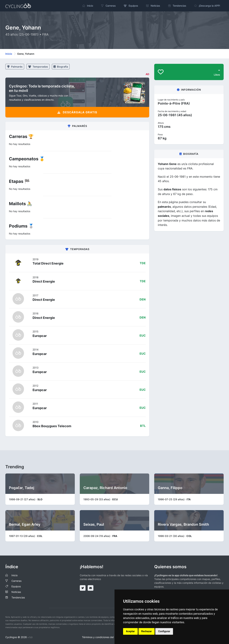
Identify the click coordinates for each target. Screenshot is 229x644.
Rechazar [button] (147, 631)
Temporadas (38, 67)
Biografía (61, 67)
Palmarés (15, 67)
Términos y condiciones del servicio (103, 637)
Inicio (9, 54)
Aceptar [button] (130, 631)
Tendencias (18, 597)
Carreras (16, 581)
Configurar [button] (164, 631)
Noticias (16, 592)
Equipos (16, 586)
